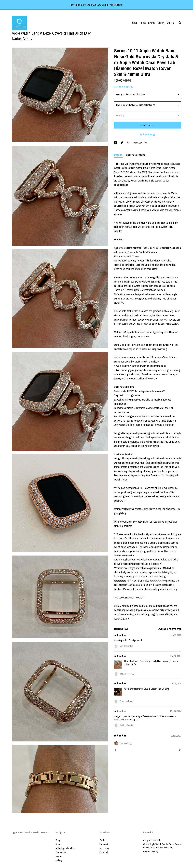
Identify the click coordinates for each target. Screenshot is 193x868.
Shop (135, 23)
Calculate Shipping (123, 87)
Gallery (161, 23)
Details (118, 155)
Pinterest (104, 844)
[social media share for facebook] (116, 143)
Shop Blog (104, 848)
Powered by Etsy (151, 852)
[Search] (180, 23)
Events (152, 23)
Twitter (103, 840)
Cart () (171, 23)
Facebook (104, 852)
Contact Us (61, 852)
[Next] (180, 750)
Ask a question (140, 143)
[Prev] (115, 750)
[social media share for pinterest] (129, 143)
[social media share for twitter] (122, 143)
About (143, 23)
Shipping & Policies (136, 155)
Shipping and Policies (66, 848)
